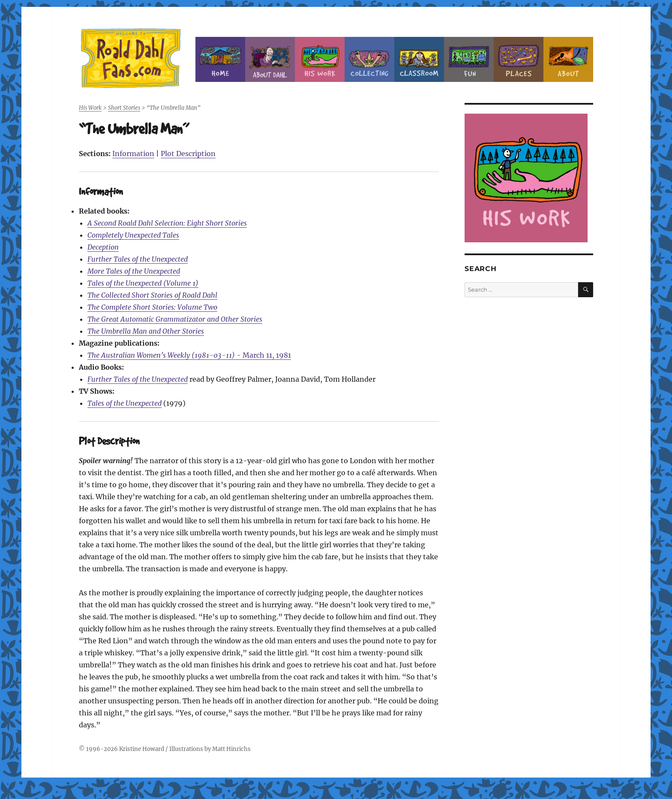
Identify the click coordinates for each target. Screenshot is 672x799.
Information (133, 154)
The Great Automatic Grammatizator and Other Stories (175, 319)
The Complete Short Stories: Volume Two (152, 307)
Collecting (369, 59)
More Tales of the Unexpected (134, 271)
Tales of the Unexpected (124, 403)
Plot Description (188, 154)
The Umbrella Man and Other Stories (146, 331)
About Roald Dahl (270, 59)
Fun (469, 59)
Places (519, 59)
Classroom (419, 59)
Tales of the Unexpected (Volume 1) (143, 283)
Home (220, 59)
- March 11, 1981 (189, 355)
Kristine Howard (142, 749)
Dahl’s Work (320, 59)
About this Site (568, 59)
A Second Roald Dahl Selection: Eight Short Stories (167, 223)
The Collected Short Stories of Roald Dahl (152, 295)
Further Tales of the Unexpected (138, 259)
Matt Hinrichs (231, 749)
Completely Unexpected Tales (133, 235)
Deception (103, 247)
